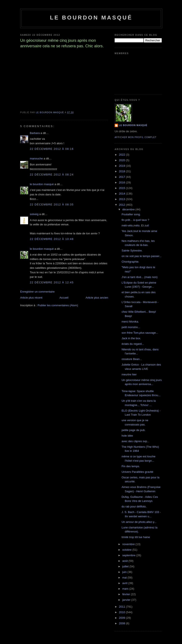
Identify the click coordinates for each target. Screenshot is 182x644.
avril (125, 583)
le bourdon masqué (91, 18)
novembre (129, 544)
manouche (36, 158)
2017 (122, 177)
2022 (122, 155)
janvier (127, 600)
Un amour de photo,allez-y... (139, 522)
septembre (129, 555)
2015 (122, 188)
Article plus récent (31, 298)
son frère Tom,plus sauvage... (140, 333)
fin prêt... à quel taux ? (135, 220)
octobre (127, 550)
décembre (129, 209)
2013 (122, 199)
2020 (122, 160)
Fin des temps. (131, 466)
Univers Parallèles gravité (137, 472)
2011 (122, 607)
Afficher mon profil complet (136, 137)
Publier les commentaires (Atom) (58, 305)
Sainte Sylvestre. (132, 251)
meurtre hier (129, 374)
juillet (126, 566)
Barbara (35, 133)
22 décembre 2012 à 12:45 (52, 282)
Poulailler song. (131, 214)
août (125, 561)
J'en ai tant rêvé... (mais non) (139, 277)
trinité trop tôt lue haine (136, 537)
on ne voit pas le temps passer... (141, 256)
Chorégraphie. (130, 262)
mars (126, 589)
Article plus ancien (97, 298)
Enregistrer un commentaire (37, 292)
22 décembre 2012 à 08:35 (52, 205)
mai (125, 578)
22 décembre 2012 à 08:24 (52, 175)
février (127, 594)
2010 (122, 612)
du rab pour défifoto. (134, 506)
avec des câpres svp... (135, 441)
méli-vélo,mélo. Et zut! (135, 225)
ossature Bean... (132, 359)
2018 (122, 171)
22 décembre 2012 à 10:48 (52, 239)
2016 (122, 182)
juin (125, 572)
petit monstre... (131, 327)
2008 (122, 623)
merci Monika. (130, 322)
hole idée (127, 436)
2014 (122, 194)
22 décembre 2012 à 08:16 (52, 149)
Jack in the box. (131, 338)
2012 (122, 205)
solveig (34, 214)
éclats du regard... (133, 344)
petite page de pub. (133, 430)
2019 (122, 166)
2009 (122, 618)
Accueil (64, 298)
